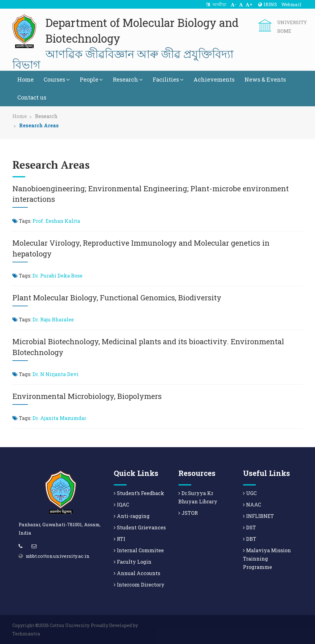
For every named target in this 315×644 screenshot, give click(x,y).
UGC (250, 493)
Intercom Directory (139, 585)
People (91, 79)
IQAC (121, 504)
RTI (119, 539)
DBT (250, 539)
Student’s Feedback (139, 493)
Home (26, 79)
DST (249, 527)
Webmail (291, 4)
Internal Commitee (139, 550)
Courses (57, 79)
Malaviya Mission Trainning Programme (267, 559)
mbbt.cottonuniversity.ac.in (58, 556)
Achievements (214, 79)
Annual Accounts (137, 573)
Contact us (32, 97)
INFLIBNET (258, 516)
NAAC (252, 504)
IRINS (268, 4)
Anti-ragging (132, 516)
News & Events (265, 79)
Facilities (168, 79)
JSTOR (188, 513)
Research (128, 79)
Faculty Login (133, 562)
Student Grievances (140, 527)
